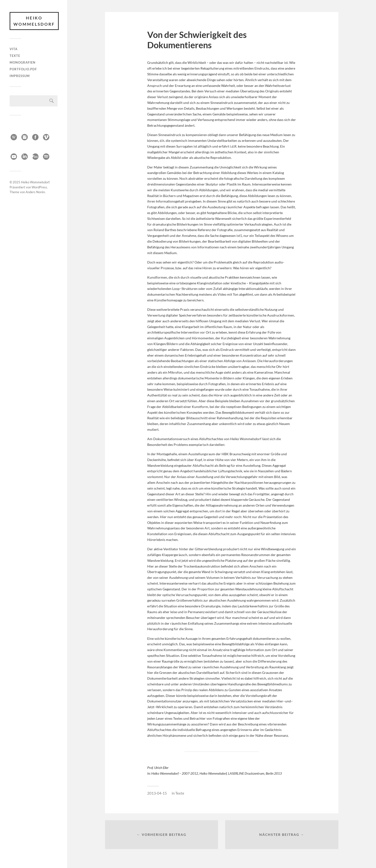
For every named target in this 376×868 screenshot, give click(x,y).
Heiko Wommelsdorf (34, 21)
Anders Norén (35, 191)
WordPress (39, 186)
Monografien (23, 62)
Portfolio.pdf (23, 69)
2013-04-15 (157, 793)
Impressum (20, 76)
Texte (15, 56)
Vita (14, 49)
